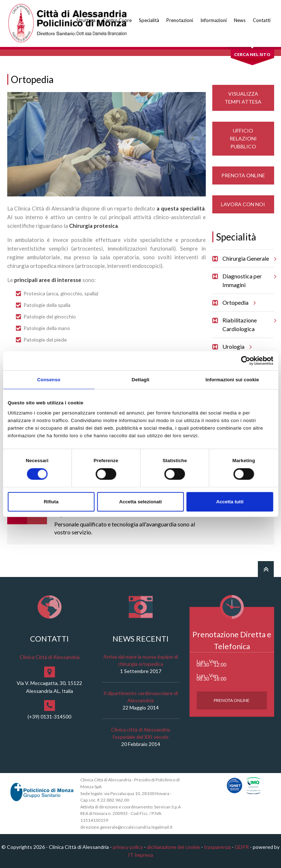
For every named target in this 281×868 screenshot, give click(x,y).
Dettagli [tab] (140, 379)
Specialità (149, 20)
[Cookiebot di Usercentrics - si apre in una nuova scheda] (242, 361)
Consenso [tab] (49, 379)
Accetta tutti (230, 502)
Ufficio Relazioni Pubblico (243, 138)
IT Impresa (140, 855)
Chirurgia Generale (248, 259)
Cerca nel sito (252, 54)
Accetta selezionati (140, 502)
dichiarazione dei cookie (173, 847)
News (240, 20)
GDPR (242, 847)
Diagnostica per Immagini (248, 278)
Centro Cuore (117, 20)
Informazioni (214, 20)
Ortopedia (238, 303)
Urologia (236, 347)
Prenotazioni (180, 20)
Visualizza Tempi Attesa (243, 98)
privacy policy (128, 847)
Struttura (86, 20)
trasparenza (217, 847)
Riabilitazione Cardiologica (248, 322)
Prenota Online (243, 175)
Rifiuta (51, 502)
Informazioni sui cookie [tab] (232, 379)
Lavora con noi (243, 204)
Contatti (262, 20)
